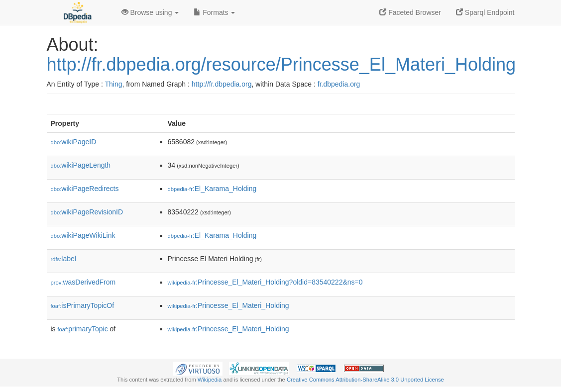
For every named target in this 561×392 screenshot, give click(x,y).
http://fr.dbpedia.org (222, 84)
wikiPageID (74, 142)
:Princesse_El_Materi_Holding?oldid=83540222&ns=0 (265, 282)
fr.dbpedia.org (339, 84)
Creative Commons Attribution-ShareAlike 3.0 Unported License (365, 380)
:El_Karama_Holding (212, 189)
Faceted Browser (410, 12)
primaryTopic (83, 329)
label (63, 259)
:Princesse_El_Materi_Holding (228, 305)
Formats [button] (214, 12)
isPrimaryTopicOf (83, 305)
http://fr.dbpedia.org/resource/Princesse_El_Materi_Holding (281, 64)
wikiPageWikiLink (83, 235)
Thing (114, 84)
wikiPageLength (81, 165)
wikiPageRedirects (85, 189)
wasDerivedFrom (83, 282)
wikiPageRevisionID (87, 212)
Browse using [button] (150, 12)
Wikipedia (210, 380)
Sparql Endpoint (485, 12)
